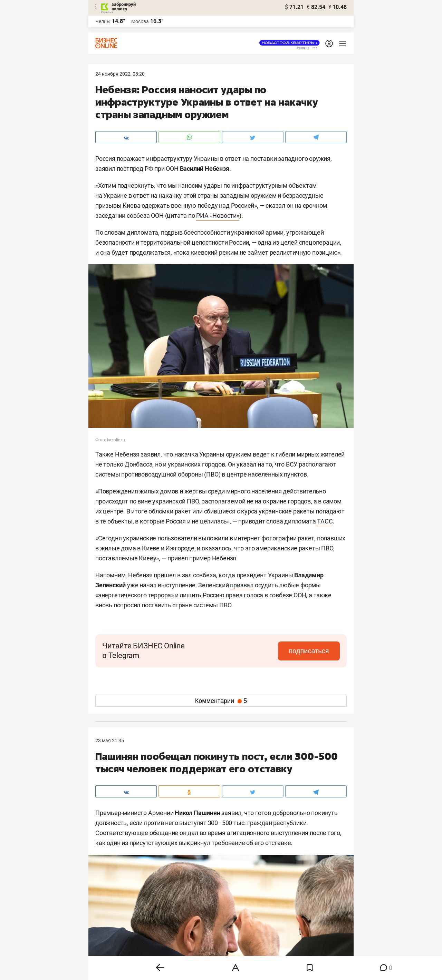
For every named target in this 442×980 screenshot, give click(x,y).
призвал (242, 585)
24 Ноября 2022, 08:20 (120, 74)
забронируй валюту (124, 7)
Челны (103, 21)
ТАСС (325, 521)
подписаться (311, 651)
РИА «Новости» (218, 215)
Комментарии (221, 701)
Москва (140, 21)
